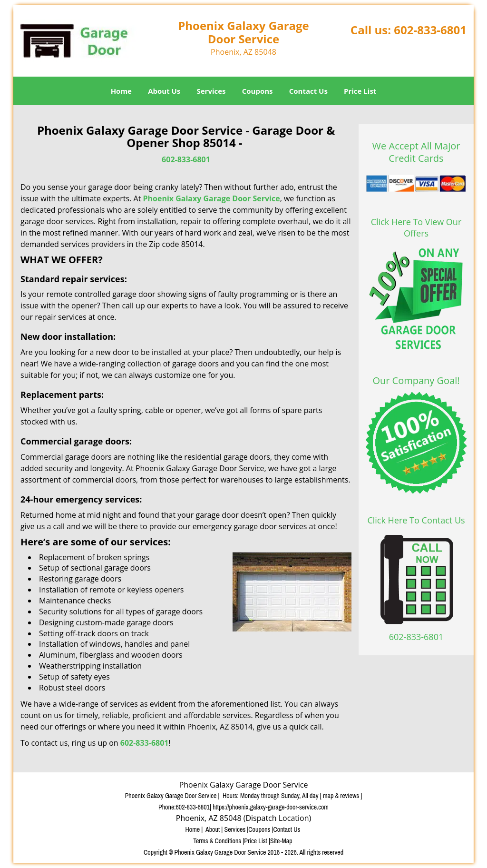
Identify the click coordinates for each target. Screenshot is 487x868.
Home (121, 91)
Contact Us (308, 91)
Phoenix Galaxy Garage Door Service (211, 198)
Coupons (258, 91)
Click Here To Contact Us (416, 520)
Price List (360, 91)
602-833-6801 (430, 30)
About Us (164, 91)
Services (211, 91)
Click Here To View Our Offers (416, 227)
